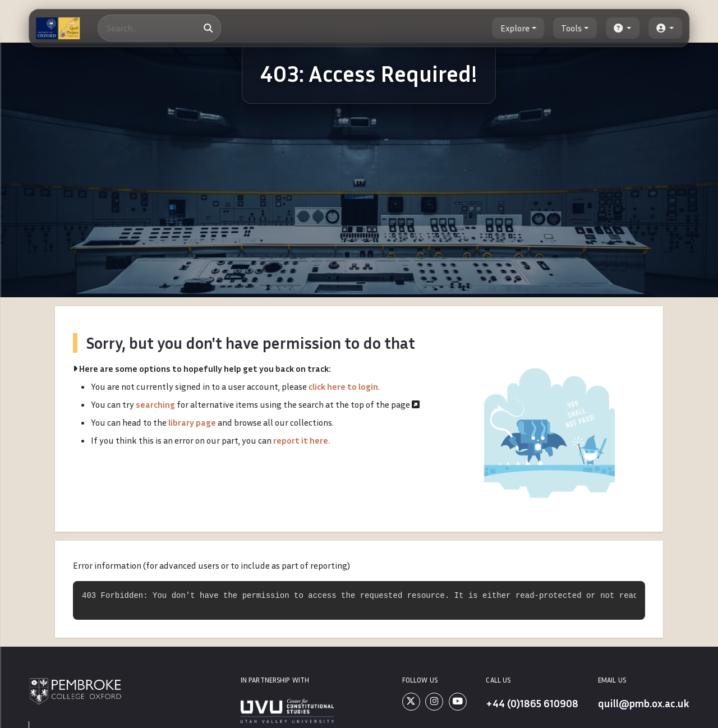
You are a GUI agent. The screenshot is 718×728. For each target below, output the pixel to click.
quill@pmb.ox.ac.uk (643, 703)
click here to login (343, 386)
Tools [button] (572, 28)
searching (155, 404)
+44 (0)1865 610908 (531, 703)
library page (192, 422)
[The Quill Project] (58, 28)
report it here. (302, 440)
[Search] (160, 28)
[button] (623, 28)
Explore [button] (515, 28)
